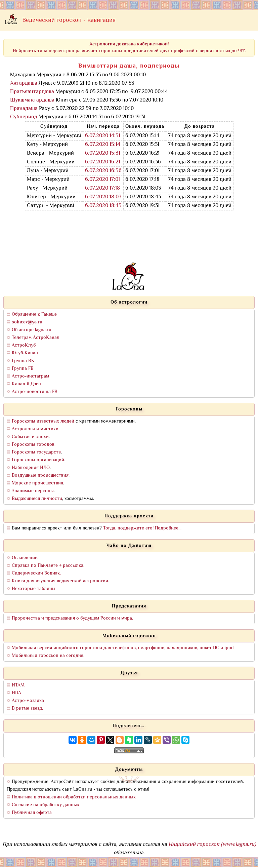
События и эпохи (30, 437)
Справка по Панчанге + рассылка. (48, 566)
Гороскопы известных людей (43, 421)
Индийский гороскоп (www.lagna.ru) (212, 845)
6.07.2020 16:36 (103, 171)
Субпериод (24, 117)
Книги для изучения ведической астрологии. (60, 581)
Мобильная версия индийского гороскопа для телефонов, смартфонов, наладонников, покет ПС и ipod (123, 648)
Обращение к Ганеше (34, 314)
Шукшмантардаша (32, 100)
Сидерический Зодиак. (36, 573)
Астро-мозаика (28, 701)
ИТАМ (18, 685)
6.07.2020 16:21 (103, 162)
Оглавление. (25, 558)
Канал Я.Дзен (26, 384)
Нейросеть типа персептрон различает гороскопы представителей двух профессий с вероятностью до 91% (129, 48)
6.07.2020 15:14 (103, 145)
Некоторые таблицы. (34, 589)
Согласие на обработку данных (46, 805)
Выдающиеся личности (37, 499)
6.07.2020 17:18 (102, 188)
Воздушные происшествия (40, 476)
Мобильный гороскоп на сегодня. (48, 656)
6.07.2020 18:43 (103, 206)
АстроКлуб (24, 345)
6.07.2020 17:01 (102, 180)
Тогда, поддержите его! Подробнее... (142, 528)
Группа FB (23, 369)
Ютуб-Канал (25, 353)
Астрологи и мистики (35, 429)
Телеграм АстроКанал (36, 338)
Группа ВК (23, 361)
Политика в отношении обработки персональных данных (74, 797)
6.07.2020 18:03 (103, 197)
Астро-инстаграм (30, 376)
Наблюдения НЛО (31, 468)
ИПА (16, 693)
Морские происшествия (37, 483)
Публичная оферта (32, 813)
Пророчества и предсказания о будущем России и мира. (72, 618)
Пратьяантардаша (32, 92)
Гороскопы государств (36, 452)
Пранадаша (24, 109)
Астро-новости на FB (35, 392)
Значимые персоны (33, 491)
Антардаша (24, 84)
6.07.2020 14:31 (103, 136)
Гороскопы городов (33, 445)
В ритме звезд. (27, 708)
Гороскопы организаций (38, 460)
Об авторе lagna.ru (32, 330)
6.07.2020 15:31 (103, 153)
